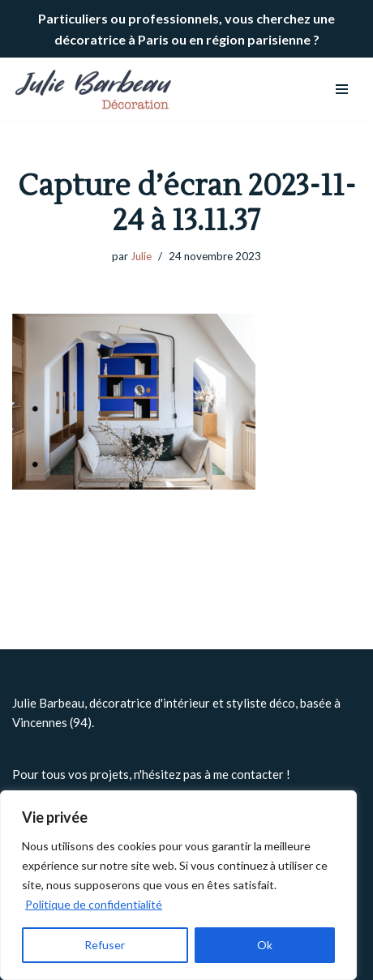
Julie (141, 256)
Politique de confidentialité (94, 904)
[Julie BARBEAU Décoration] (93, 89)
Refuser (105, 945)
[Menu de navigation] (342, 89)
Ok (265, 945)
